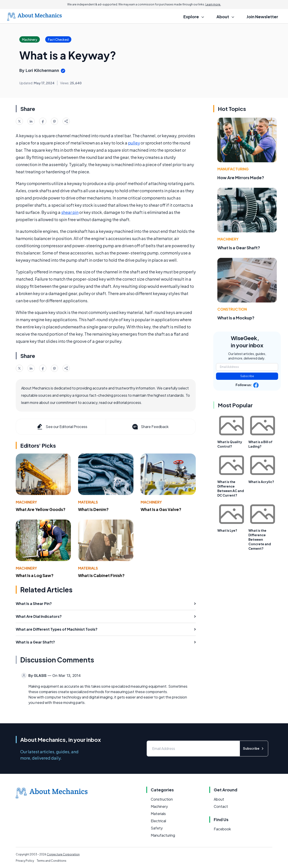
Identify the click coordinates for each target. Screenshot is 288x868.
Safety (157, 828)
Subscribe (247, 376)
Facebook (222, 829)
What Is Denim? (93, 509)
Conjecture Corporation (63, 854)
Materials (88, 502)
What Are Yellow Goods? (41, 509)
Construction (232, 309)
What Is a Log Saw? (35, 575)
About (219, 799)
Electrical (158, 821)
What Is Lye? (227, 530)
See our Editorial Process (62, 427)
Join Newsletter (262, 17)
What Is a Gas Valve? (161, 509)
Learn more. (213, 4)
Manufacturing (233, 169)
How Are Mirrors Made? (241, 177)
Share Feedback (150, 427)
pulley (134, 143)
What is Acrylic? (261, 482)
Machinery (26, 502)
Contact (221, 806)
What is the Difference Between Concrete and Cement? (260, 539)
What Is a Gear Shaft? (239, 248)
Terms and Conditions (52, 861)
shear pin (70, 212)
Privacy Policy (25, 861)
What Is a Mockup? (236, 318)
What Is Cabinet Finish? (101, 575)
